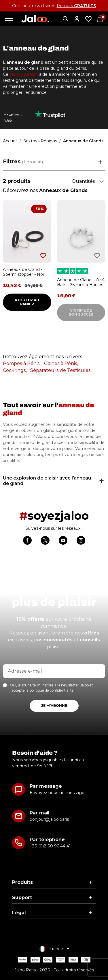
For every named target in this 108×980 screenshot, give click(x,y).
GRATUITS (85, 6)
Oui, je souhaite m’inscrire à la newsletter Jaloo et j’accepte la (51, 688)
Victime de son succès (81, 312)
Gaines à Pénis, (61, 363)
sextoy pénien (24, 74)
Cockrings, (15, 370)
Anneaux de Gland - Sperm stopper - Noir (24, 272)
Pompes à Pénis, (22, 363)
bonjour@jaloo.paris (49, 819)
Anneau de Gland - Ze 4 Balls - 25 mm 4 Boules (81, 282)
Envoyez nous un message (57, 793)
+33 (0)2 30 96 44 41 (50, 846)
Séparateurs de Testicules (60, 370)
